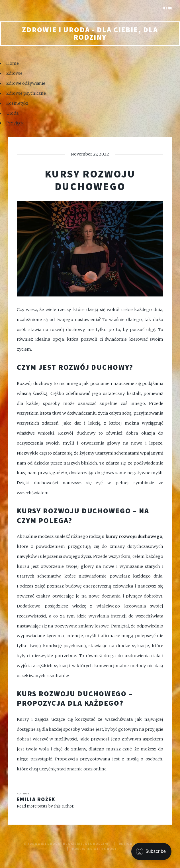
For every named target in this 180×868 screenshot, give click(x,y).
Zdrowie (14, 73)
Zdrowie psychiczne (26, 93)
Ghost (110, 849)
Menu (168, 8)
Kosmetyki (17, 103)
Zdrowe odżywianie (26, 83)
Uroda (12, 113)
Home (13, 63)
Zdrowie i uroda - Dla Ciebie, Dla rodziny (90, 33)
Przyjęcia (15, 123)
